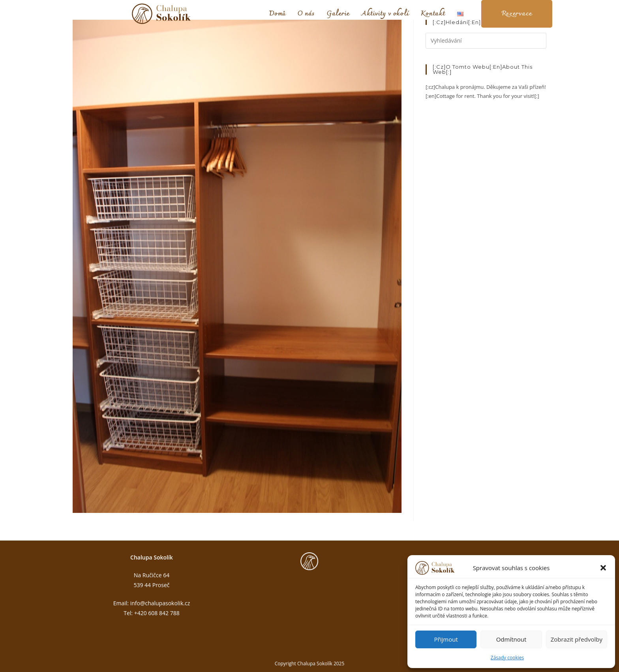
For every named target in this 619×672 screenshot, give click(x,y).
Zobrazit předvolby (577, 639)
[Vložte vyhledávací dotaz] (486, 41)
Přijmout (446, 639)
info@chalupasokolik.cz (160, 603)
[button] (603, 568)
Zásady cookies (507, 658)
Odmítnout (511, 639)
